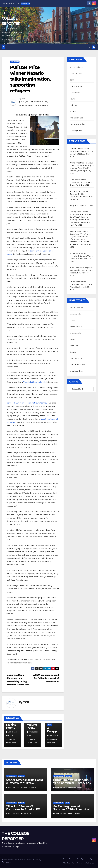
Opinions (74, 105)
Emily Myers (74, 814)
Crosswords (75, 92)
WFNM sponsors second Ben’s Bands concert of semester (46, 678)
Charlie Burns (75, 787)
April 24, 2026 (14, 787)
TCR (24, 99)
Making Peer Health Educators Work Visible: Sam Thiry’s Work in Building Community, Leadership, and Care (81, 217)
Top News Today (77, 124)
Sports (73, 111)
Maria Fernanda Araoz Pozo (11, 739)
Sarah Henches (28, 787)
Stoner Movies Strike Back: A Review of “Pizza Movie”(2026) (81, 151)
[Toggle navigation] (47, 47)
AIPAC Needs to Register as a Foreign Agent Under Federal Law (81, 270)
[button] (90, 47)
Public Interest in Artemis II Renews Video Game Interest (81, 256)
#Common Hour (26, 105)
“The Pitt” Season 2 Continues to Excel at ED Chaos (81, 182)
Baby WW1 (74, 205)
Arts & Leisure (76, 67)
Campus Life (15, 62)
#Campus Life (41, 102)
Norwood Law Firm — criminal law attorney (27, 403)
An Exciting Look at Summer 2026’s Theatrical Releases (79, 194)
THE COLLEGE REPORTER (11, 18)
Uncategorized (76, 130)
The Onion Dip (76, 118)
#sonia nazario (42, 105)
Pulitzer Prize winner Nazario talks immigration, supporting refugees (30, 79)
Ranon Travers (28, 814)
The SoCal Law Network (34, 382)
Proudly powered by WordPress (14, 860)
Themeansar (6, 862)
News (50, 725)
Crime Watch (76, 86)
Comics (73, 80)
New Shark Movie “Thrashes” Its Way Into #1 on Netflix (81, 284)
